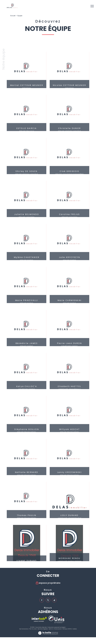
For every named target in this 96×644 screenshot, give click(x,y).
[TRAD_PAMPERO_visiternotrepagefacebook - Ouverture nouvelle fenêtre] (42, 600)
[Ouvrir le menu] (92, 6)
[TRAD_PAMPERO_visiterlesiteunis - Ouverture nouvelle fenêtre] (56, 619)
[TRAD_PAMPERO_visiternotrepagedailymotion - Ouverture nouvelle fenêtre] (54, 600)
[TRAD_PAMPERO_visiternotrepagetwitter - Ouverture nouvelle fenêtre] (48, 600)
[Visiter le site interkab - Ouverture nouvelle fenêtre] (39, 619)
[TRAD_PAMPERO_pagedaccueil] (12, 8)
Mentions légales (42, 629)
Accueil (13, 16)
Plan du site (33, 629)
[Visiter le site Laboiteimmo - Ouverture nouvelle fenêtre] (48, 634)
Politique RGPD (67, 629)
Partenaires (58, 629)
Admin (51, 629)
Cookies (75, 629)
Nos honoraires (24, 629)
